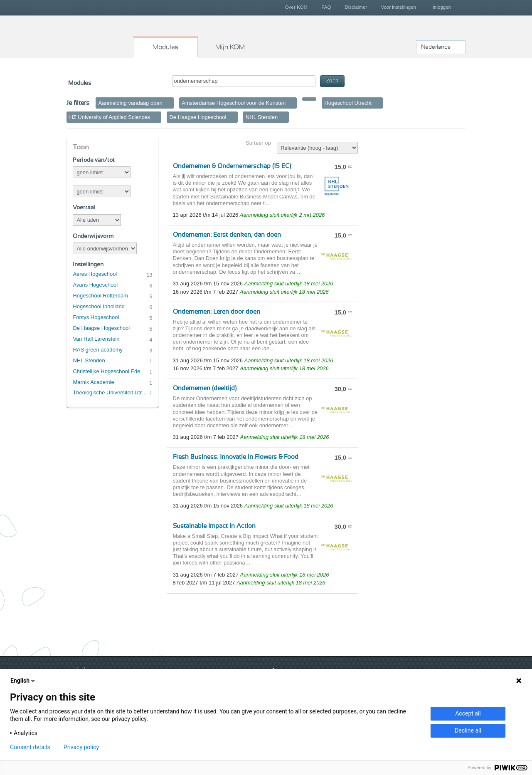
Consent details (30, 747)
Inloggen (442, 7)
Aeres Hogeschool (95, 274)
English (23, 681)
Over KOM (296, 7)
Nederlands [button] (436, 47)
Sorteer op (258, 143)
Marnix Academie (93, 382)
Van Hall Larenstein (96, 339)
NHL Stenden (89, 360)
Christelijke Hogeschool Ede (106, 371)
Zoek (332, 81)
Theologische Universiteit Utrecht (111, 392)
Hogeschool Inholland (99, 306)
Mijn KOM (230, 47)
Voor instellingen (398, 7)
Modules (165, 47)
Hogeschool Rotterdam (100, 296)
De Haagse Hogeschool (101, 328)
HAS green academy (98, 350)
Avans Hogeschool (95, 285)
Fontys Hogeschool (96, 317)
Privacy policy (81, 747)
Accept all (468, 713)
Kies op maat (100, 35)
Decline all (468, 730)
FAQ (326, 7)
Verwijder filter (168, 103)
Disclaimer (356, 7)
